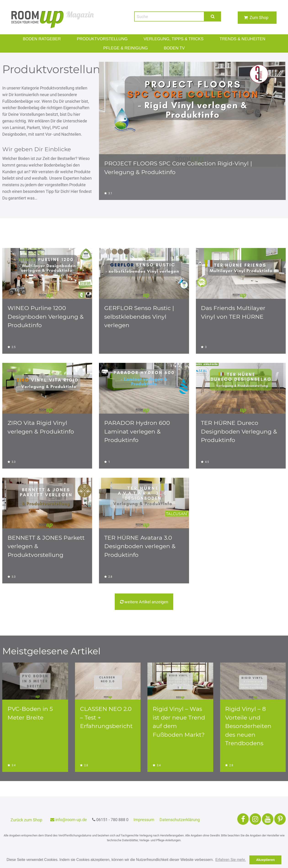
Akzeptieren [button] (265, 860)
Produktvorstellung (104, 39)
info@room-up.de (68, 820)
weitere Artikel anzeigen (144, 602)
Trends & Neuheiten (236, 39)
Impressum (145, 820)
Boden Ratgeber (48, 39)
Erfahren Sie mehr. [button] (231, 860)
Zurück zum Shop (26, 820)
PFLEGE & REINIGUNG (126, 48)
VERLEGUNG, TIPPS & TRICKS (172, 39)
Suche (213, 16)
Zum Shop (259, 18)
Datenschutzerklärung (180, 820)
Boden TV (172, 48)
